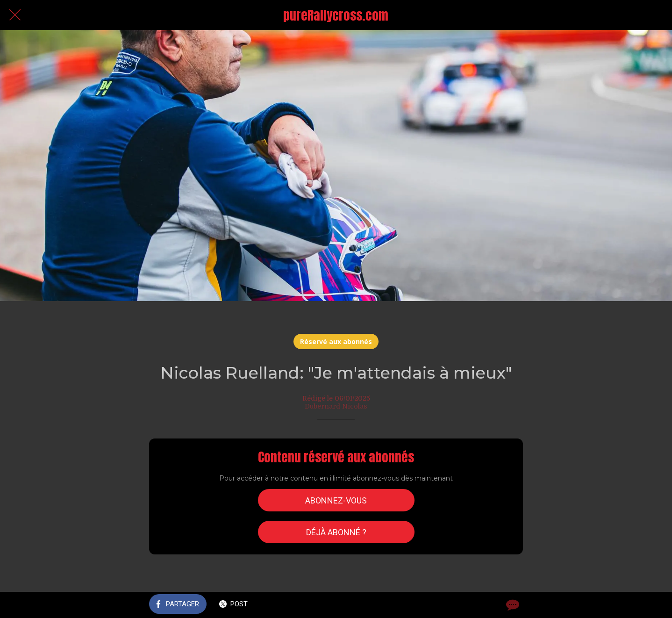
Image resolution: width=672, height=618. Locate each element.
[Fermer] (15, 15)
